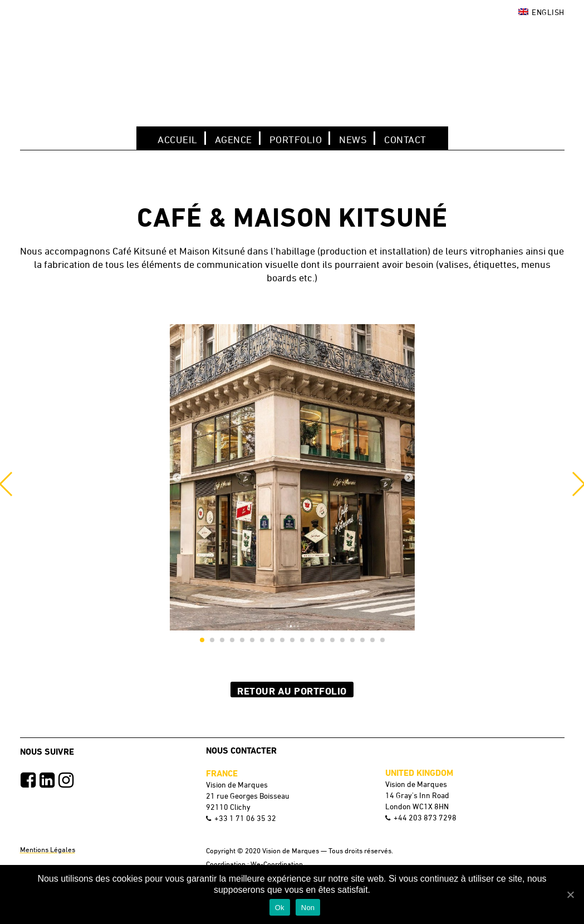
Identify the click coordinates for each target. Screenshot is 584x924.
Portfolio (296, 139)
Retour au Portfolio (292, 691)
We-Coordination (277, 864)
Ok (280, 908)
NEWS (353, 139)
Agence (234, 139)
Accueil (178, 139)
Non (308, 908)
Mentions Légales (48, 849)
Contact (405, 139)
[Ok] (570, 894)
